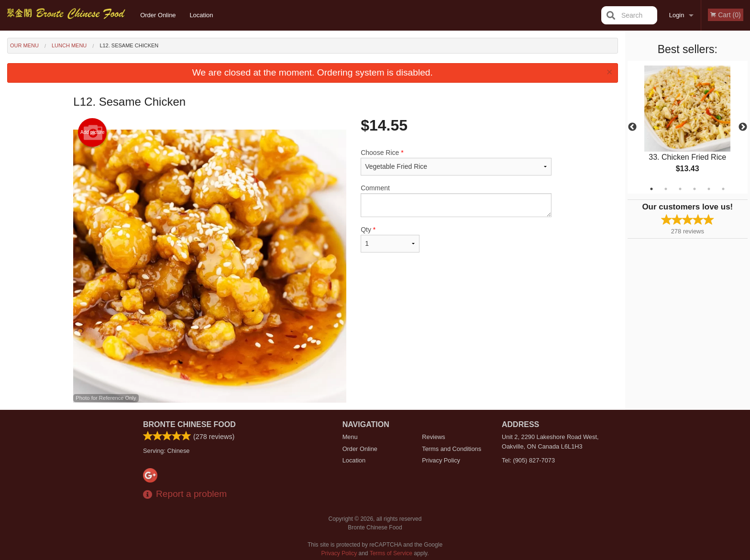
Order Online (158, 15)
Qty (390, 239)
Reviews (433, 437)
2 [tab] (666, 189)
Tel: (528, 460)
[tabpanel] (688, 127)
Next (743, 127)
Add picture (93, 132)
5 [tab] (709, 189)
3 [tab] (680, 189)
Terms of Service (391, 553)
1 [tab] (651, 189)
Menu (350, 437)
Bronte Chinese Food (189, 424)
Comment (456, 201)
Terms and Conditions (452, 449)
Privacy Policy (441, 460)
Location (201, 15)
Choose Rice (456, 162)
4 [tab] (695, 189)
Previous (632, 127)
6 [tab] (723, 189)
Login (677, 15)
